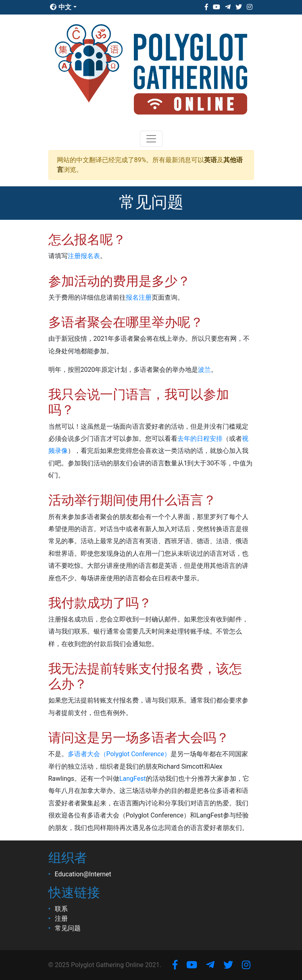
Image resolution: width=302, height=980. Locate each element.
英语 (210, 160)
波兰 (204, 370)
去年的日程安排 (200, 439)
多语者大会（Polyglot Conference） (119, 754)
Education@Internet (83, 874)
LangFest (133, 779)
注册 (61, 918)
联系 (61, 909)
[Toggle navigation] (151, 139)
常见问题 (68, 928)
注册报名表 (84, 256)
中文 (61, 7)
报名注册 (139, 297)
